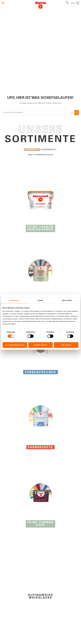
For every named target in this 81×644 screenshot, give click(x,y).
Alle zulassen (66, 345)
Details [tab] (40, 300)
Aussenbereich (48, 70)
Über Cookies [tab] (67, 300)
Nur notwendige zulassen (15, 345)
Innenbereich (32, 70)
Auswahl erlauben (40, 345)
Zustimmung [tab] (14, 300)
